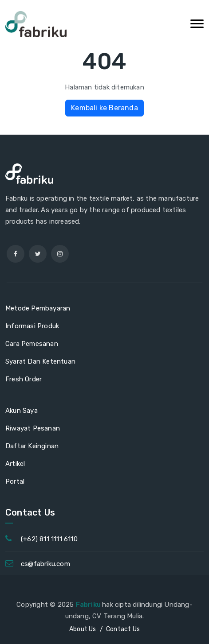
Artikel (15, 464)
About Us (83, 629)
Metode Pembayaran (38, 308)
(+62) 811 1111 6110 (49, 539)
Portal (15, 481)
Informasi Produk (32, 326)
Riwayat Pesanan (33, 428)
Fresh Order (24, 379)
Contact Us (123, 629)
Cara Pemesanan (32, 344)
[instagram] (60, 254)
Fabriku (89, 605)
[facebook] (16, 254)
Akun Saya (22, 411)
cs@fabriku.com (45, 564)
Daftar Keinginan (32, 446)
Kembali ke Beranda (104, 108)
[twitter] (38, 254)
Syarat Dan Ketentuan (40, 361)
